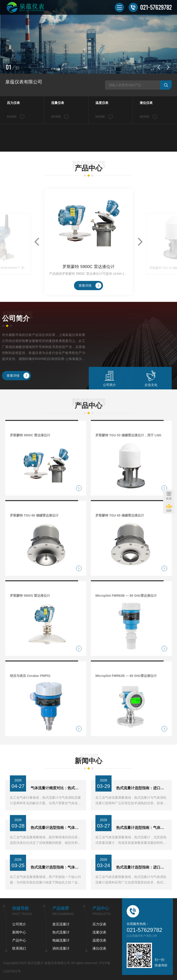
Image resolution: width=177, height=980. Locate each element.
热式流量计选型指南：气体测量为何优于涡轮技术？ (56, 885)
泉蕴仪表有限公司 (24, 82)
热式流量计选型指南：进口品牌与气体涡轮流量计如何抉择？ (142, 885)
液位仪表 (146, 103)
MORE (16, 117)
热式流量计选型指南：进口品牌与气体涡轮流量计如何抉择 (142, 805)
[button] (159, 67)
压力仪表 (13, 103)
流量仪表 (58, 103)
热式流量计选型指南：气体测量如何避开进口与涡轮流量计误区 (56, 845)
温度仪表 (102, 103)
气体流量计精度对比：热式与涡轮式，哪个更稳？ (56, 805)
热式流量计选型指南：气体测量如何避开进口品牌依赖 (142, 845)
